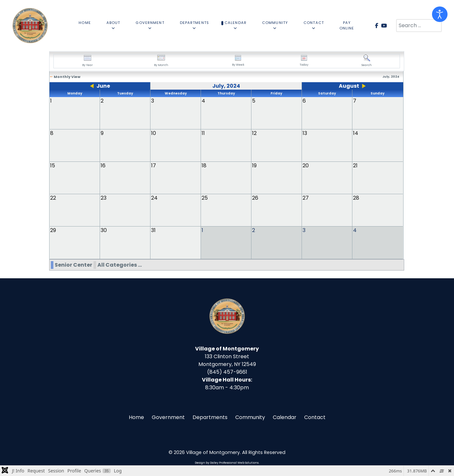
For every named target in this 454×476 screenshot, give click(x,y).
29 (53, 230)
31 (153, 230)
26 (255, 198)
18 (204, 166)
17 (154, 166)
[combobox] (419, 26)
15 (53, 166)
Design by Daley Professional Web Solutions (227, 462)
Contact (315, 417)
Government (168, 417)
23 (104, 198)
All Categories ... (120, 265)
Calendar (285, 417)
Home (136, 417)
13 (305, 133)
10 (154, 133)
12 (254, 133)
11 (203, 133)
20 (306, 166)
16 (103, 166)
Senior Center (73, 265)
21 (355, 166)
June (103, 86)
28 (356, 198)
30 (104, 230)
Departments (210, 417)
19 (254, 166)
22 (53, 198)
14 (356, 133)
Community (250, 417)
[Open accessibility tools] (440, 14)
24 (154, 198)
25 (205, 198)
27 (306, 198)
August (349, 86)
